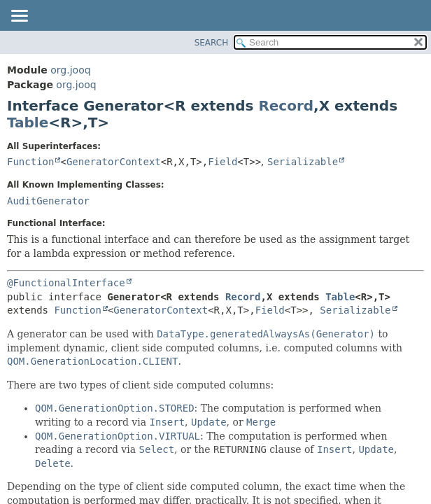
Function (30, 162)
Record (286, 106)
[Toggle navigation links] (19, 17)
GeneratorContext (114, 162)
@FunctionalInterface (66, 283)
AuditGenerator (48, 201)
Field (222, 162)
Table (28, 122)
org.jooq (70, 70)
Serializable (303, 162)
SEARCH (212, 43)
